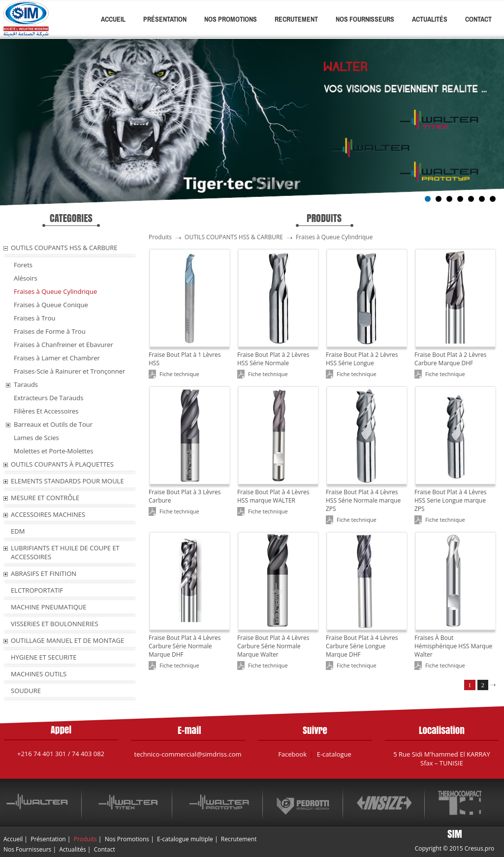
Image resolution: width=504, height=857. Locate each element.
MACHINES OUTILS (39, 674)
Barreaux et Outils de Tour (53, 424)
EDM (18, 531)
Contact (478, 19)
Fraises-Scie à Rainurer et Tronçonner (69, 371)
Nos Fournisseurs (365, 19)
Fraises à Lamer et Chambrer (57, 358)
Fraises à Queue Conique (51, 305)
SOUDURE (26, 691)
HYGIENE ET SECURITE (44, 657)
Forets (23, 265)
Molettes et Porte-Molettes (53, 451)
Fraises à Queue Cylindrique (55, 291)
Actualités (430, 19)
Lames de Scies (36, 438)
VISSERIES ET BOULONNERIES (55, 624)
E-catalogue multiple (185, 839)
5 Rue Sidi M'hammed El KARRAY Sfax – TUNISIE (442, 759)
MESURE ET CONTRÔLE (45, 498)
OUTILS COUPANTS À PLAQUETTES (62, 464)
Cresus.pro (480, 848)
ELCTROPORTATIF (37, 590)
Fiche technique (179, 374)
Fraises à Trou (34, 318)
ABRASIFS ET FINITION (44, 573)
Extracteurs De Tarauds (48, 398)
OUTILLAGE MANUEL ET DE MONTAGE (67, 640)
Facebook (292, 754)
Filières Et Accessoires (46, 411)
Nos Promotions (231, 19)
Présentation (165, 19)
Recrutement (296, 19)
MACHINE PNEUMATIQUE (49, 607)
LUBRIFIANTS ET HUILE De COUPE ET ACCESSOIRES (65, 552)
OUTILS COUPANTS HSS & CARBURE (64, 248)
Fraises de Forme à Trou (50, 331)
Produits (85, 839)
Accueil (113, 19)
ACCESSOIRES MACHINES (48, 514)
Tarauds (26, 384)
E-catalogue (334, 754)
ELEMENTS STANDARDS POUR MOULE (67, 481)
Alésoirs (26, 278)
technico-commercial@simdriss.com (188, 754)
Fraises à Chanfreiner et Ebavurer (63, 345)
